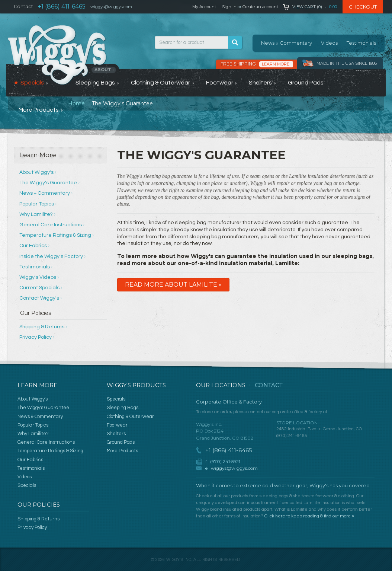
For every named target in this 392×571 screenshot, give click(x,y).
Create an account (260, 7)
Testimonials (361, 43)
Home (76, 103)
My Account (204, 7)
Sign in (229, 7)
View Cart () (307, 7)
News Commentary (287, 43)
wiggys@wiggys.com (234, 468)
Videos (329, 43)
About (104, 70)
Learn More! (276, 64)
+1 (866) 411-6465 (62, 7)
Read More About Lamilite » (173, 285)
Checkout (363, 7)
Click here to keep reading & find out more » (309, 516)
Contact (23, 7)
